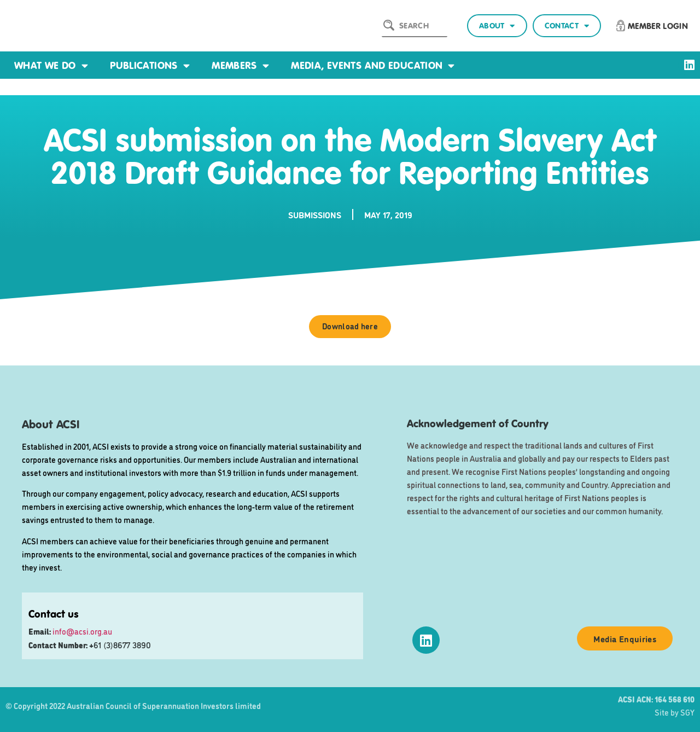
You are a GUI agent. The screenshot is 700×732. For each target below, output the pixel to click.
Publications (150, 65)
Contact (567, 26)
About (497, 26)
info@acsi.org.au (82, 631)
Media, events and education (373, 65)
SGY (687, 712)
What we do (51, 65)
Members (240, 65)
